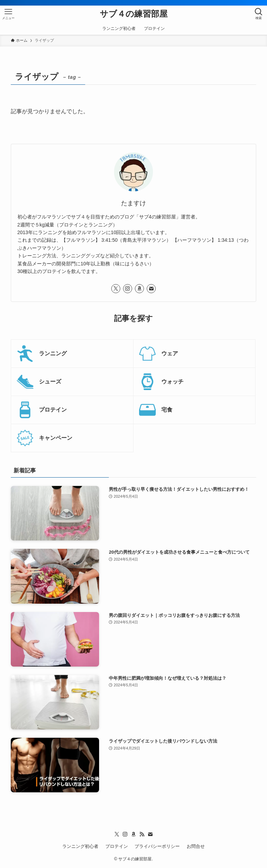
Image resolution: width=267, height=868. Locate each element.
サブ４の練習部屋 (134, 14)
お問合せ (196, 846)
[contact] (151, 289)
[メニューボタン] (8, 14)
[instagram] (128, 289)
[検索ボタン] (259, 14)
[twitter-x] (116, 289)
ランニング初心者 (80, 846)
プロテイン (117, 846)
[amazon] (139, 289)
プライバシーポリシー (157, 846)
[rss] (142, 834)
